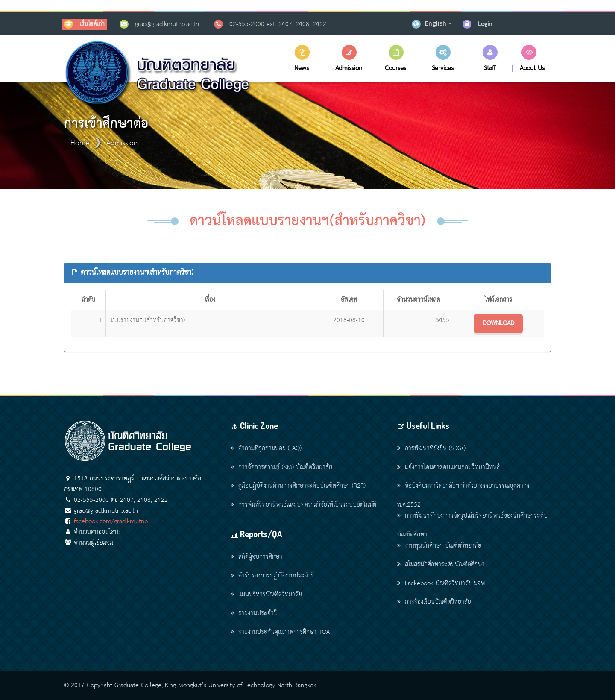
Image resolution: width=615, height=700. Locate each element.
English (436, 23)
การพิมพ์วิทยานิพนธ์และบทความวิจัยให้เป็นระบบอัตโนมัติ (303, 505)
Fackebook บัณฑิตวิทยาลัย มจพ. (442, 583)
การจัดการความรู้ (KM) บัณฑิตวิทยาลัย (281, 467)
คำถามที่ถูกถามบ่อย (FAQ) (266, 448)
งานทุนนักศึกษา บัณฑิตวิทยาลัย (439, 546)
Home (80, 143)
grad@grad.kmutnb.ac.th (167, 24)
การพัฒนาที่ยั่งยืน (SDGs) (431, 448)
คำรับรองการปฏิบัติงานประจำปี (273, 576)
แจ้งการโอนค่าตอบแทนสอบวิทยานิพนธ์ (448, 467)
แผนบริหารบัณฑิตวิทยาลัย (266, 595)
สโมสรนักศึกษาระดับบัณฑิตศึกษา (441, 565)
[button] (302, 58)
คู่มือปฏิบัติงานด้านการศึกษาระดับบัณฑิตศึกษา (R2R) (298, 486)
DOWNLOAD (498, 323)
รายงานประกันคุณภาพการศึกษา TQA (280, 632)
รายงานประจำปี (254, 613)
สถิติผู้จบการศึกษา (256, 557)
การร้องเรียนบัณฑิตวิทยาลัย (434, 602)
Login (485, 24)
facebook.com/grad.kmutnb (111, 521)
